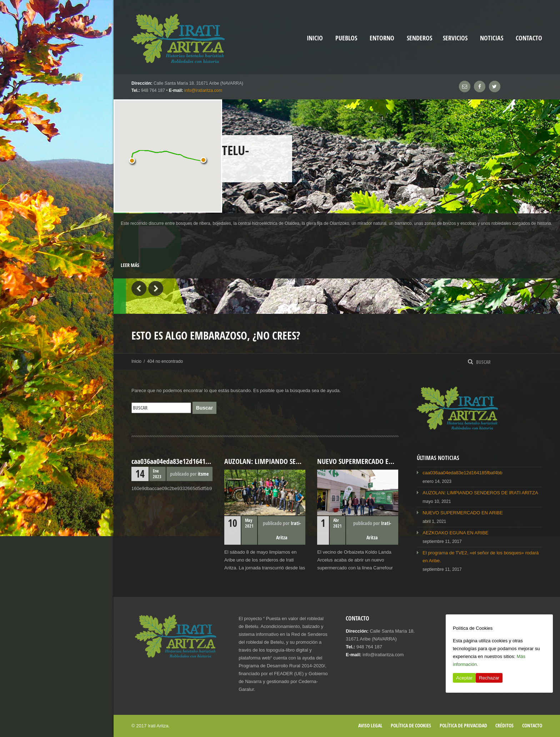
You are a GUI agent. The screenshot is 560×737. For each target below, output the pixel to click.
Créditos (504, 725)
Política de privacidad (463, 725)
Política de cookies (411, 725)
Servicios (455, 38)
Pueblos (346, 38)
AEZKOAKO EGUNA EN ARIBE (455, 533)
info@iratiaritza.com (203, 90)
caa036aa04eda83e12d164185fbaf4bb (462, 473)
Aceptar (464, 678)
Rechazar (489, 678)
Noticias (492, 38)
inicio (315, 38)
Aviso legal (370, 725)
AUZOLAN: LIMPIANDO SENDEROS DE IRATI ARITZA (480, 493)
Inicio (136, 361)
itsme (203, 474)
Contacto (529, 38)
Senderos (419, 38)
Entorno (382, 38)
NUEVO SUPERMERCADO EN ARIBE (463, 513)
